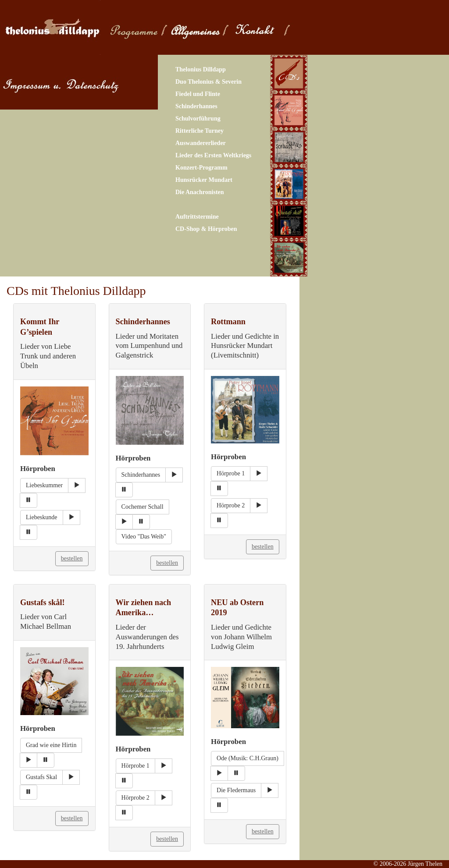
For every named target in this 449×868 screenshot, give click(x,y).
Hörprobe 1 (231, 473)
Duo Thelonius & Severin (208, 82)
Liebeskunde (42, 517)
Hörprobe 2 (231, 505)
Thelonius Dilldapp (201, 69)
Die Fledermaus (236, 790)
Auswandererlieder (201, 143)
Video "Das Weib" (144, 537)
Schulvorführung (198, 119)
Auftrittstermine (197, 217)
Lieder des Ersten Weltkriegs (213, 155)
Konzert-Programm (201, 168)
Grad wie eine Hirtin (51, 745)
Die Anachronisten (200, 192)
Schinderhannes (196, 106)
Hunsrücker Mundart (204, 180)
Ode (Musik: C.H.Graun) (248, 758)
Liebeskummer (44, 485)
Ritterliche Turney (200, 131)
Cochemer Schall (143, 507)
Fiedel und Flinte (198, 94)
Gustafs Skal (41, 777)
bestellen (72, 558)
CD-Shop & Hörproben (206, 229)
